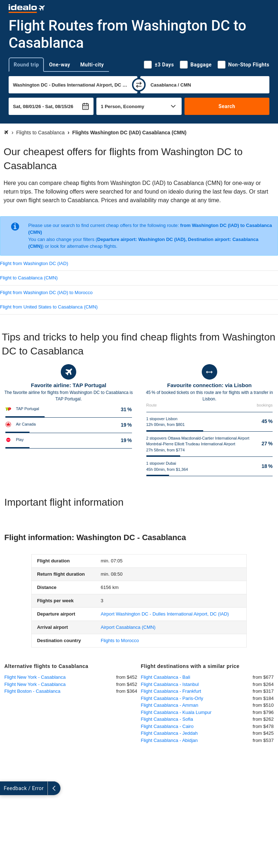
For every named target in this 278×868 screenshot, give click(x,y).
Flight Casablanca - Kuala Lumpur (176, 712)
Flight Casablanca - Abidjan (169, 740)
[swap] (139, 85)
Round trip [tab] (26, 65)
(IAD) (165, 614)
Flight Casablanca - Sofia (167, 719)
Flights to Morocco (120, 640)
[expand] (6, 788)
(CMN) (128, 627)
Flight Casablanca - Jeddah (169, 733)
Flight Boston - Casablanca (32, 691)
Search (227, 106)
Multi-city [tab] (92, 65)
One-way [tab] (60, 65)
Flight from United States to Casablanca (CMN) (49, 307)
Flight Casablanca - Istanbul (170, 684)
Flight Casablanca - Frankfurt (171, 691)
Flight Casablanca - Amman (170, 705)
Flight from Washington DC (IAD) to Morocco (46, 293)
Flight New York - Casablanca (35, 677)
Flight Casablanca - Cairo (167, 726)
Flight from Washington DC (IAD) (34, 263)
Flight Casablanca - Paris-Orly (172, 698)
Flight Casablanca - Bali (166, 677)
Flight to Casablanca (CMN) (29, 278)
